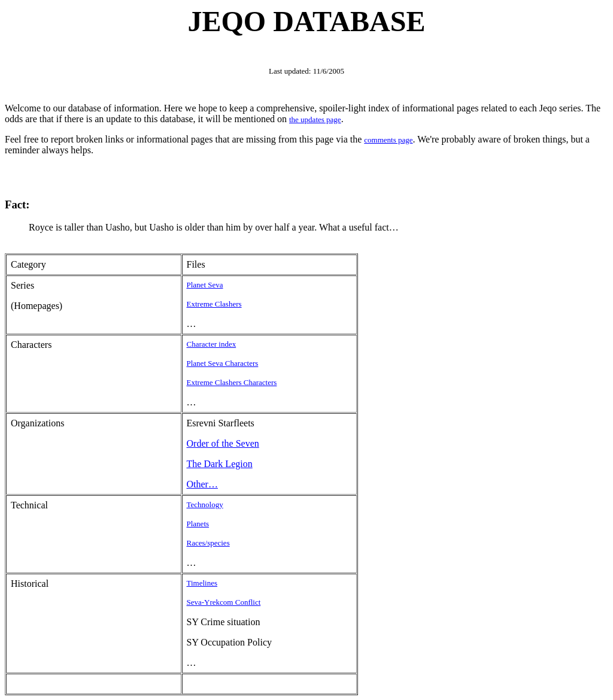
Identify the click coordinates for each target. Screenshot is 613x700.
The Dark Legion (220, 464)
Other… (202, 484)
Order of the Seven (223, 443)
